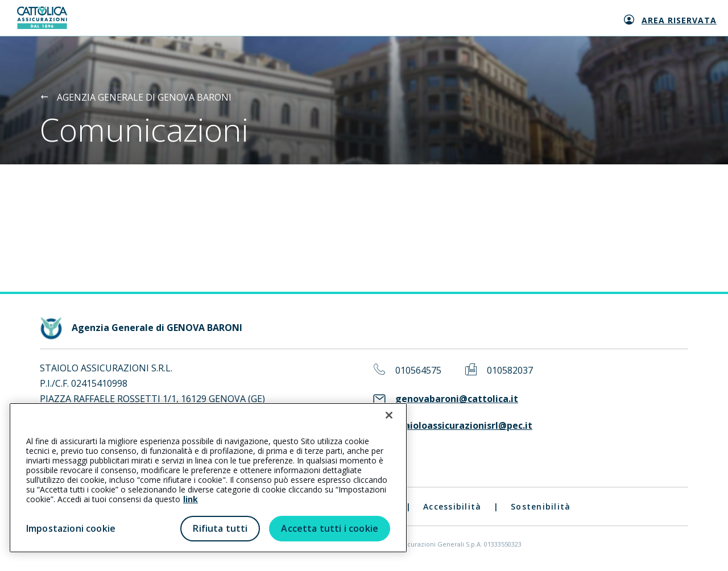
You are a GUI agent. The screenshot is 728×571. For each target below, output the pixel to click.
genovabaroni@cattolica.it (457, 399)
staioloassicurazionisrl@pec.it (464, 426)
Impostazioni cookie (71, 528)
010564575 (418, 371)
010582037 (510, 371)
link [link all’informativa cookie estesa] (191, 499)
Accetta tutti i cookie (330, 528)
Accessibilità (452, 506)
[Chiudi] (389, 415)
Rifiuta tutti (220, 528)
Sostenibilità (541, 506)
